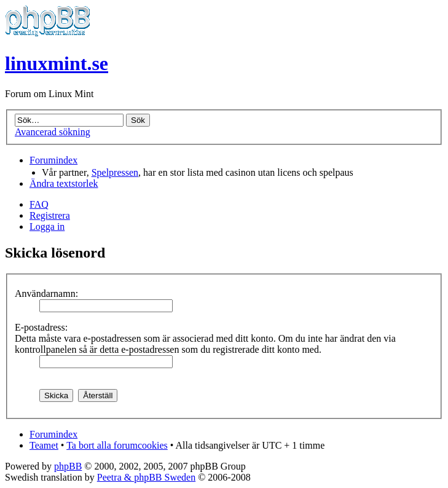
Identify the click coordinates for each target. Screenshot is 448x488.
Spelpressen (115, 172)
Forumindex (53, 160)
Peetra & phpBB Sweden (146, 477)
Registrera (50, 215)
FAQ (39, 204)
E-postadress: (41, 327)
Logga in (47, 226)
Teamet (44, 445)
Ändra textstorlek (64, 183)
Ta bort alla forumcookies (117, 445)
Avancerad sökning (53, 132)
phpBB (68, 466)
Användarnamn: (46, 293)
